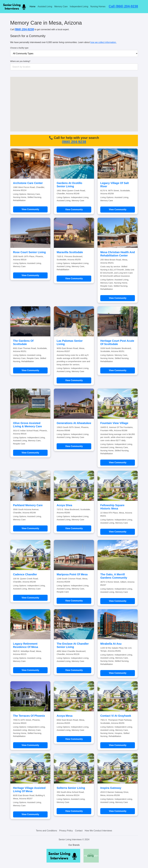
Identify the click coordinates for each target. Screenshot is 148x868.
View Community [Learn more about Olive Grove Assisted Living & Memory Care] (30, 453)
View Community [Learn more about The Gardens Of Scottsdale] (30, 370)
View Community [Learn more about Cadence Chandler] (30, 598)
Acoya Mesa (65, 716)
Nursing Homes (98, 6)
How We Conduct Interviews (98, 831)
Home (33, 6)
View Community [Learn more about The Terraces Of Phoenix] (30, 745)
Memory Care (61, 6)
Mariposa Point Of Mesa (72, 574)
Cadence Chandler (25, 574)
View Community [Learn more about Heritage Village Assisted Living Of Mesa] (30, 814)
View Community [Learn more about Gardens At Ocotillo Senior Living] (74, 209)
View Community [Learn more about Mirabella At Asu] (118, 673)
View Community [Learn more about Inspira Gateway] (118, 811)
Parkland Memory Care (28, 505)
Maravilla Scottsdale (70, 252)
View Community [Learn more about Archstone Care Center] (30, 209)
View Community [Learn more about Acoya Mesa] (74, 739)
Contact (79, 831)
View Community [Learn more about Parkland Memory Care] (30, 528)
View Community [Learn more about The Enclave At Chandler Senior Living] (74, 670)
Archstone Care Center (28, 183)
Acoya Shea (64, 505)
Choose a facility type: (20, 48)
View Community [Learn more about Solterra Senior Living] (74, 811)
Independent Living (79, 6)
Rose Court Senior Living (29, 252)
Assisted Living (45, 6)
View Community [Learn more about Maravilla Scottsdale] (74, 279)
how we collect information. (103, 42)
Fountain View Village (114, 423)
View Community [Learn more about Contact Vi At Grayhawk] (118, 745)
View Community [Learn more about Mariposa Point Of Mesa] (74, 601)
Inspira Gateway (111, 788)
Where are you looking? (20, 61)
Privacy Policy (66, 831)
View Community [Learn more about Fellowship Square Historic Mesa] (118, 532)
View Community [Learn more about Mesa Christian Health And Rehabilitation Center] (118, 298)
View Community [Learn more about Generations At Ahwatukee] (74, 446)
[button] (71, 96)
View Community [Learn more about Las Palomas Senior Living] (74, 380)
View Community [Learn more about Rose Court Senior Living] (30, 275)
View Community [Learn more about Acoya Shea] (74, 528)
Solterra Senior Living (71, 788)
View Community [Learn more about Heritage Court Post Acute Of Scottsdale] (118, 370)
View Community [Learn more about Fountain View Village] (118, 463)
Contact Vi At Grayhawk (116, 716)
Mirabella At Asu (111, 644)
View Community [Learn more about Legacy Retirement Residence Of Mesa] (30, 670)
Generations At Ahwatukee (74, 423)
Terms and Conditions (46, 831)
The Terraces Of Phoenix (29, 716)
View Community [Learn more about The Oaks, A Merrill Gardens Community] (118, 601)
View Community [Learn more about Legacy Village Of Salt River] (118, 209)
